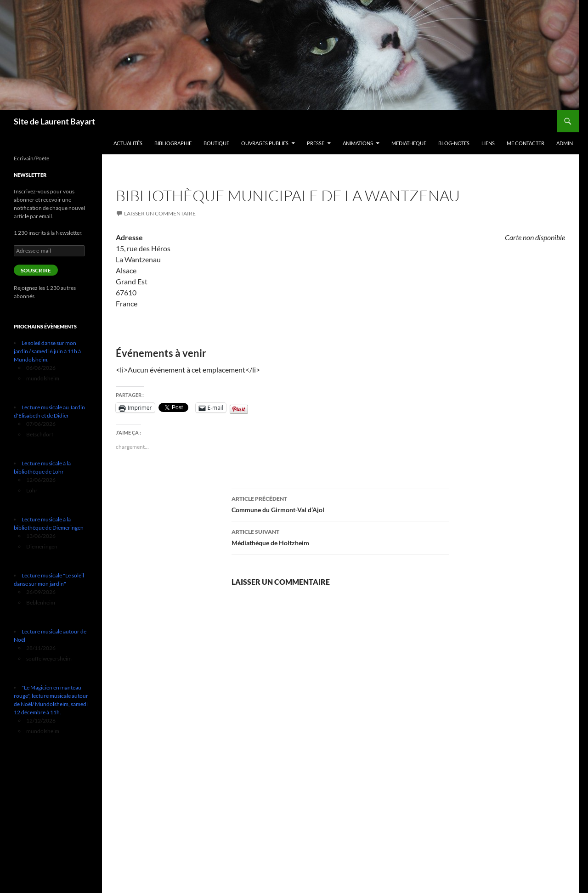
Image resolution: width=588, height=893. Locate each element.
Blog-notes (454, 143)
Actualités (128, 143)
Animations (358, 143)
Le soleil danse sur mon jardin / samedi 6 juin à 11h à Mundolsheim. (47, 351)
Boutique (216, 143)
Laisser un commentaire (160, 213)
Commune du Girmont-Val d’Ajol (340, 503)
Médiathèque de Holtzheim (340, 537)
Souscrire (36, 270)
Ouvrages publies (265, 143)
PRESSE (316, 143)
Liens (488, 143)
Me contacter (526, 143)
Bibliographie (173, 143)
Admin (565, 143)
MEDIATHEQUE (409, 143)
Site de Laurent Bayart (54, 121)
